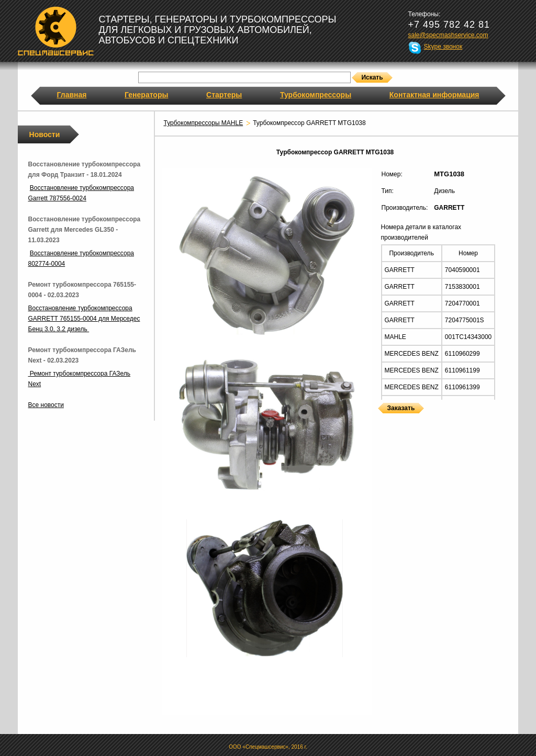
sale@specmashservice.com (448, 35)
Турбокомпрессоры (316, 95)
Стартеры (224, 95)
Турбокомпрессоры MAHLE (204, 123)
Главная (72, 95)
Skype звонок (443, 47)
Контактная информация (434, 95)
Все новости (46, 405)
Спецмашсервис (56, 31)
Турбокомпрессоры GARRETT (382, 420)
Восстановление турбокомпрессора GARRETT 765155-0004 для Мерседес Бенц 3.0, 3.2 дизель (84, 319)
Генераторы (146, 95)
